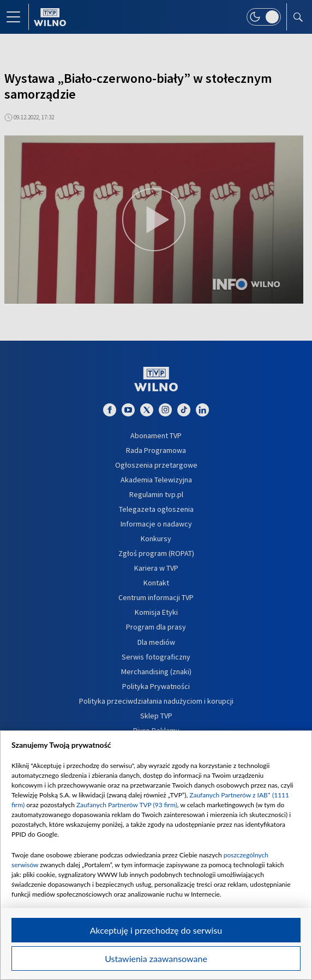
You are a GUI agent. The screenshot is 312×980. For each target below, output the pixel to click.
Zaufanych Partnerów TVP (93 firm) (127, 805)
